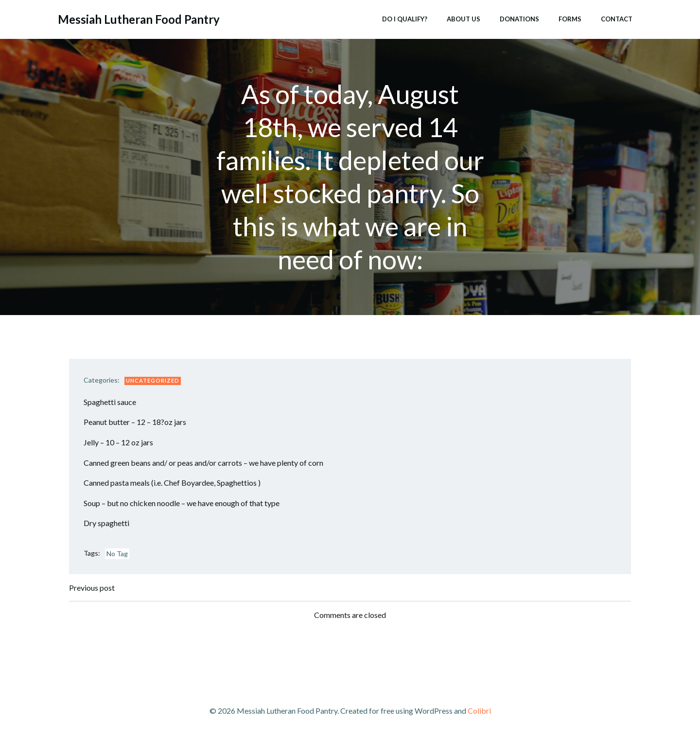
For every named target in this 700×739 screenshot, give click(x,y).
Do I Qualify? (405, 19)
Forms (570, 19)
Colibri (479, 711)
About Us (464, 19)
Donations (519, 19)
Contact (617, 19)
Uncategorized (153, 380)
